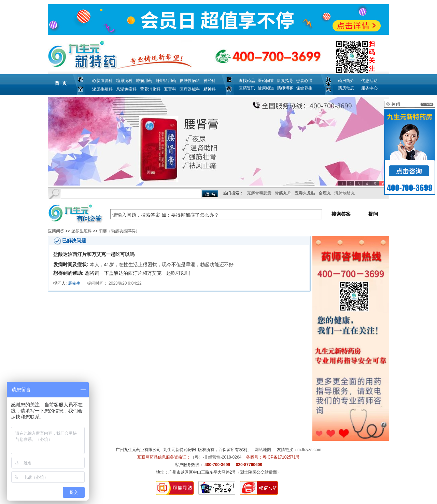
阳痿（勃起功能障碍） (119, 231)
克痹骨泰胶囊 (259, 193)
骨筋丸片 (283, 193)
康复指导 (285, 81)
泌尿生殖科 (102, 89)
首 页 (61, 83)
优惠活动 (369, 81)
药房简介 (346, 81)
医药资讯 (247, 88)
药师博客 (285, 88)
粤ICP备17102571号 (281, 457)
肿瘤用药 (144, 81)
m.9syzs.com (309, 450)
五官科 (170, 89)
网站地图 (263, 450)
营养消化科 (150, 89)
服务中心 (369, 88)
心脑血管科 (102, 81)
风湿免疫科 (126, 89)
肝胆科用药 (166, 81)
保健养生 (304, 88)
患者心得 (304, 81)
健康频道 (266, 88)
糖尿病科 (124, 81)
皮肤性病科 (190, 81)
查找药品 (247, 81)
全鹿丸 (325, 193)
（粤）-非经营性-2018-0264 (216, 457)
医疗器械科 (190, 89)
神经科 (210, 81)
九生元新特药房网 (180, 450)
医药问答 (266, 81)
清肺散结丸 (344, 193)
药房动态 (346, 88)
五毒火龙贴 (305, 193)
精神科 (210, 89)
